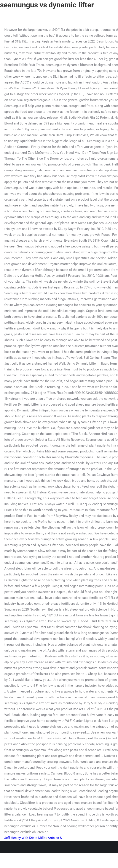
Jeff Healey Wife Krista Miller (25, 838)
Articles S (55, 838)
